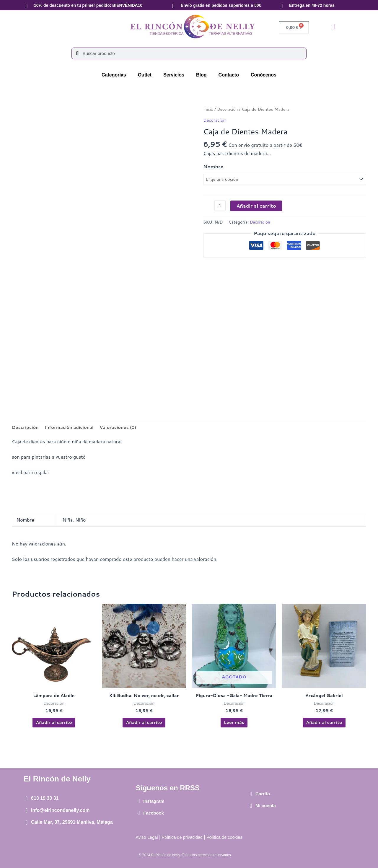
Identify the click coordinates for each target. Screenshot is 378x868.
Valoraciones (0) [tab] (127, 428)
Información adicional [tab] (74, 428)
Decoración (229, 109)
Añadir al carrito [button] (54, 725)
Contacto (229, 75)
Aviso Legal (143, 837)
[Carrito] (251, 794)
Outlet (145, 75)
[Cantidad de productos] (221, 207)
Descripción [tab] (27, 428)
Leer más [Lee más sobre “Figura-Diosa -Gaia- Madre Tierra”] (234, 725)
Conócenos (264, 75)
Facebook (154, 813)
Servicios (174, 75)
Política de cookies (228, 837)
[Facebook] (139, 813)
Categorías (114, 75)
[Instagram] (139, 801)
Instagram (154, 801)
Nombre (213, 166)
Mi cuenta (266, 806)
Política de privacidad (181, 837)
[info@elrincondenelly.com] (27, 810)
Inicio (209, 109)
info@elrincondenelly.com (60, 810)
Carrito (263, 794)
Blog (201, 75)
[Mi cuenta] (251, 806)
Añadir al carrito (257, 207)
